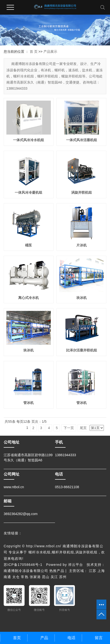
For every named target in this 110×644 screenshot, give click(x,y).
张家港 (35, 577)
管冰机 (28, 403)
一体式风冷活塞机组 (82, 140)
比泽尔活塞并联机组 (82, 350)
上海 (101, 571)
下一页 (69, 428)
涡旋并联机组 (82, 192)
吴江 (54, 577)
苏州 (63, 577)
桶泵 (28, 245)
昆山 (46, 577)
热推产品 (57, 571)
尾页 (83, 428)
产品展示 (50, 52)
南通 (7, 577)
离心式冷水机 (28, 298)
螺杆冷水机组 (40, 552)
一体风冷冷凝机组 (28, 192)
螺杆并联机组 (63, 552)
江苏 (93, 571)
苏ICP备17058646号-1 (23, 565)
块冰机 (82, 298)
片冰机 (82, 245)
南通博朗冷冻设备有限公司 (27, 571)
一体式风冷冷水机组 (28, 140)
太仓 (16, 577)
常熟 (25, 577)
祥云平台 (76, 565)
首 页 (34, 52)
